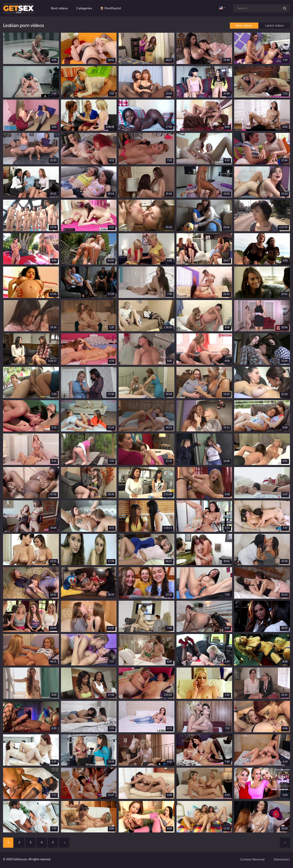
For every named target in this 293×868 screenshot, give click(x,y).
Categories (84, 8)
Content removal (252, 859)
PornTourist (111, 8)
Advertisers (282, 859)
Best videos (59, 8)
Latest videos (275, 26)
